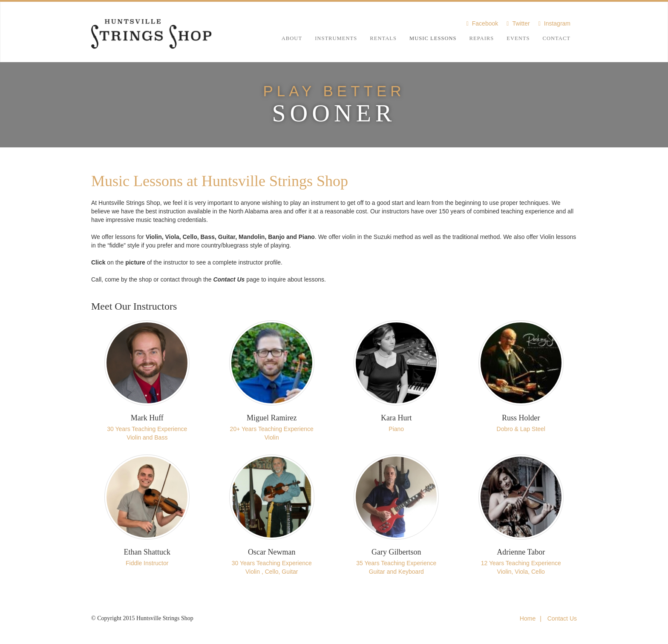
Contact (557, 38)
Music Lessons (433, 38)
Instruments (336, 38)
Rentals (383, 38)
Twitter (521, 23)
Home (528, 618)
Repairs (482, 38)
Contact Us (562, 618)
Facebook (485, 23)
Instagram (557, 23)
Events (518, 38)
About (292, 38)
